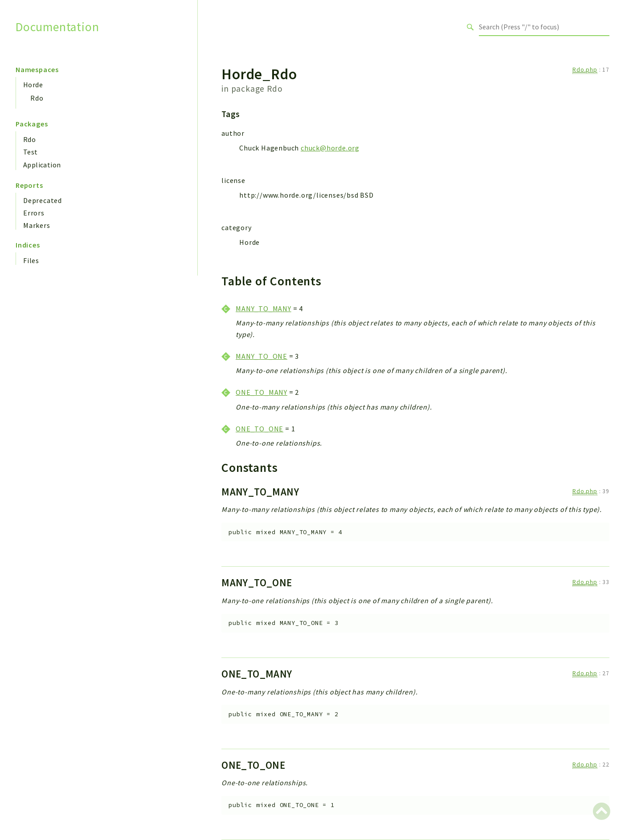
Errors (34, 213)
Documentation (57, 27)
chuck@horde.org (330, 148)
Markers (37, 225)
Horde (33, 85)
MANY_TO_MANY (263, 308)
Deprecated (43, 200)
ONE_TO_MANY (261, 392)
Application (42, 165)
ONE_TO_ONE (259, 429)
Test (31, 152)
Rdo (37, 98)
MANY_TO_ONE (261, 356)
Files (31, 260)
